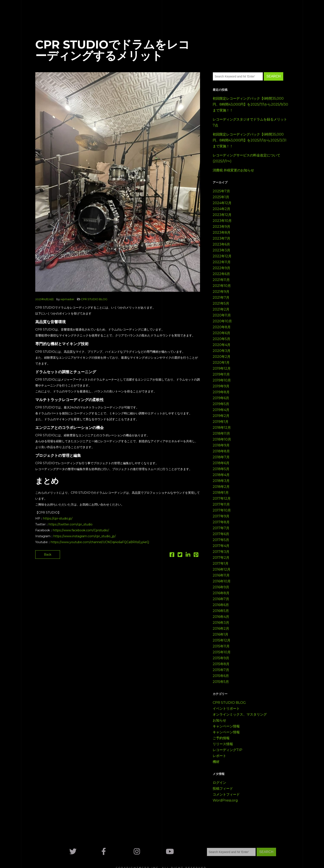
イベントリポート (226, 709)
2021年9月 (221, 292)
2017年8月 (221, 522)
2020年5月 (221, 339)
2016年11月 (221, 575)
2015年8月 (221, 664)
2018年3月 (221, 481)
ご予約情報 (221, 738)
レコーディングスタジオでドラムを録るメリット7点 (250, 122)
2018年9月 (221, 445)
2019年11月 (221, 374)
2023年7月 (221, 238)
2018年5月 (221, 469)
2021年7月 (221, 298)
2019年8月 (221, 392)
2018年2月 (221, 487)
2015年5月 (221, 682)
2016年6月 (221, 605)
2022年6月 (221, 274)
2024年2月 (221, 209)
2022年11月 (222, 262)
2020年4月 (222, 345)
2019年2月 (221, 416)
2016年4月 (221, 617)
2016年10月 (222, 581)
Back (48, 555)
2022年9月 (221, 268)
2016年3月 (221, 623)
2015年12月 (222, 640)
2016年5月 (221, 611)
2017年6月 (221, 534)
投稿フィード (223, 789)
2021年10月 (222, 286)
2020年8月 (222, 327)
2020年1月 (221, 363)
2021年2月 (221, 309)
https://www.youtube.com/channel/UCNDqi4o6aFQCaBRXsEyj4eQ (100, 542)
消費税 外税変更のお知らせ (233, 170)
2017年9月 (221, 516)
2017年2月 (221, 558)
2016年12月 (222, 569)
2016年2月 (221, 629)
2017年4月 (221, 546)
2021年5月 (221, 303)
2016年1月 (221, 634)
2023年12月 (222, 215)
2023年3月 (221, 250)
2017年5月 (221, 540)
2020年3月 (222, 351)
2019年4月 (221, 410)
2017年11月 (221, 504)
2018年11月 (221, 433)
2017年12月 (222, 498)
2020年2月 (222, 357)
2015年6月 (221, 676)
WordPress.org (225, 800)
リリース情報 (223, 744)
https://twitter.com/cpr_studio (71, 524)
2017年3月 (221, 552)
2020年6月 (221, 333)
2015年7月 (221, 670)
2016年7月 (221, 599)
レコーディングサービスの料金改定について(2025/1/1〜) (246, 158)
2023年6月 (221, 244)
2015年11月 (221, 646)
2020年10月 (222, 321)
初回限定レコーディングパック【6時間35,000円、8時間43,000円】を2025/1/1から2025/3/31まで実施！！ (250, 140)
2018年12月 (222, 428)
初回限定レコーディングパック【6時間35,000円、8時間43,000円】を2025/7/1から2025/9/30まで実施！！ (250, 104)
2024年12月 (222, 203)
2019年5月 (221, 404)
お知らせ (219, 720)
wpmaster (67, 299)
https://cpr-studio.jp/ (58, 518)
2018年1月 (221, 493)
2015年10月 (222, 652)
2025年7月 (221, 191)
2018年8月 (221, 451)
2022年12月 (222, 256)
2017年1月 (221, 564)
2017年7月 (221, 528)
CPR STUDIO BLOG (94, 299)
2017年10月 (222, 510)
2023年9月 (221, 227)
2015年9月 (221, 658)
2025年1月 (221, 197)
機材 (216, 762)
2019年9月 (221, 386)
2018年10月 (222, 439)
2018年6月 (221, 463)
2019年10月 (222, 380)
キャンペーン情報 (226, 726)
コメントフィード (226, 794)
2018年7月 (221, 457)
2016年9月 (221, 587)
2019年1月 (221, 422)
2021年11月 (221, 280)
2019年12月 (222, 368)
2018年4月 (221, 475)
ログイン (219, 783)
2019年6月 (221, 398)
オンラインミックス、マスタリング (240, 714)
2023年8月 (222, 233)
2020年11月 (222, 315)
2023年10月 (222, 221)
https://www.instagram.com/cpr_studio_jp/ (85, 536)
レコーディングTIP (227, 750)
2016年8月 (221, 593)
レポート (219, 756)
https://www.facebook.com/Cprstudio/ (81, 530)
